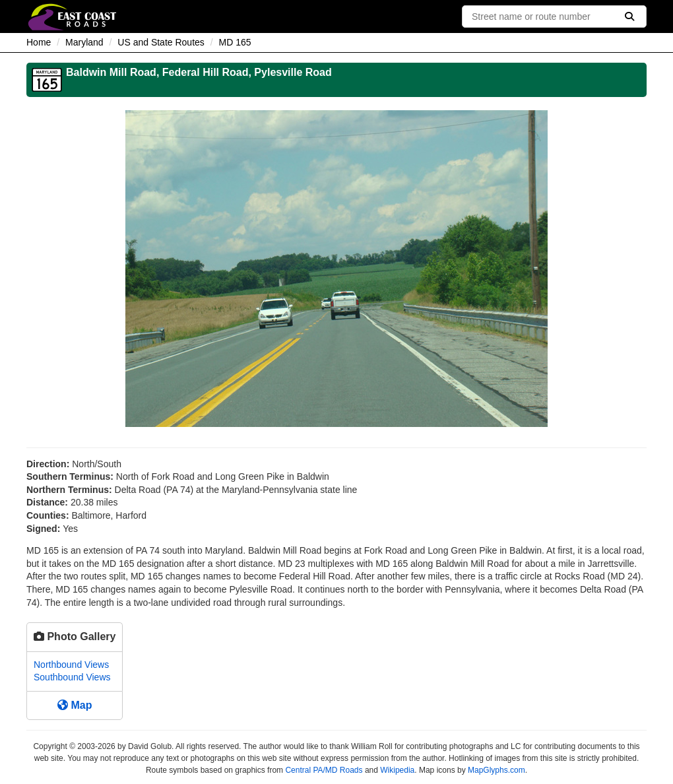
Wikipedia (397, 770)
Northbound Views (71, 665)
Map (75, 705)
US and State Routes (161, 42)
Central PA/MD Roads (324, 770)
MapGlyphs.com (497, 770)
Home (39, 42)
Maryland (84, 42)
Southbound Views (72, 677)
